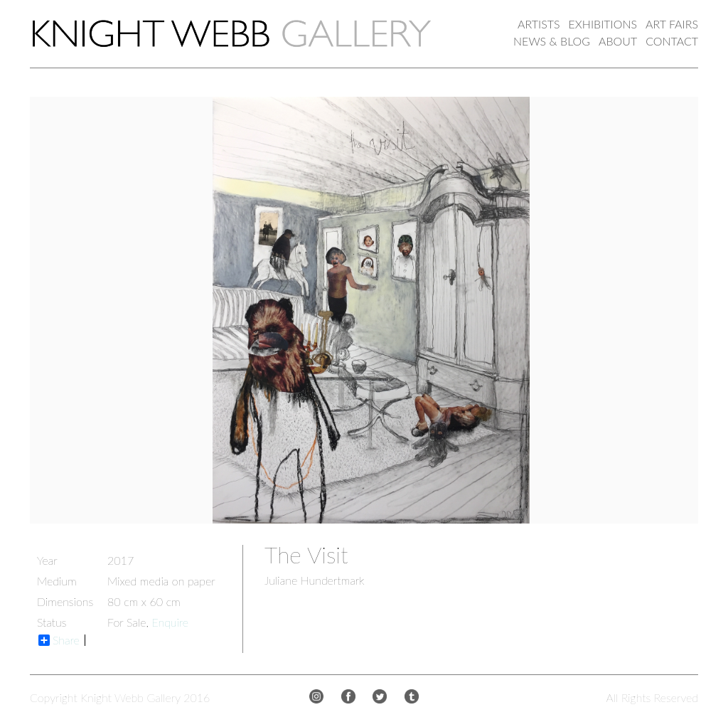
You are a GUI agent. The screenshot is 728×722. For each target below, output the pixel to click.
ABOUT (618, 41)
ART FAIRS (672, 24)
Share (59, 640)
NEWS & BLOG (552, 41)
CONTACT (672, 41)
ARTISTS (539, 24)
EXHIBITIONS (603, 24)
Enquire (170, 622)
